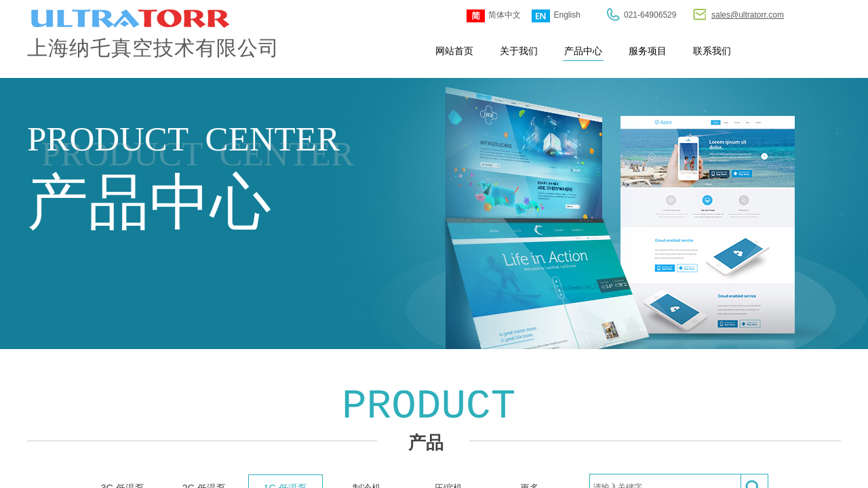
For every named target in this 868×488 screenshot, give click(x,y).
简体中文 (494, 16)
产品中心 (583, 51)
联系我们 (712, 51)
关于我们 (519, 51)
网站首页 (454, 51)
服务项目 (648, 51)
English (556, 16)
